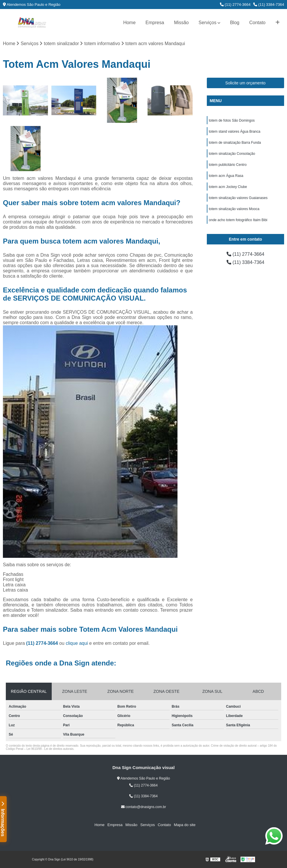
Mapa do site (184, 825)
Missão (181, 23)
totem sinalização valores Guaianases (238, 198)
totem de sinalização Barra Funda (235, 143)
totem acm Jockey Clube (228, 187)
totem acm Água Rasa (226, 176)
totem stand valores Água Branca (235, 132)
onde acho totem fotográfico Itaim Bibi (238, 220)
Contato (257, 23)
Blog (235, 23)
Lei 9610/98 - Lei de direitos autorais (50, 749)
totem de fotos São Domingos (232, 120)
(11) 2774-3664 (235, 5)
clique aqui (77, 643)
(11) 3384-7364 (269, 5)
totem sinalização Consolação (232, 154)
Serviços (208, 23)
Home (129, 23)
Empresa (155, 23)
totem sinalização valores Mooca (234, 209)
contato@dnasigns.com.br (144, 807)
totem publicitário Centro (228, 165)
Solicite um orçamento (246, 83)
